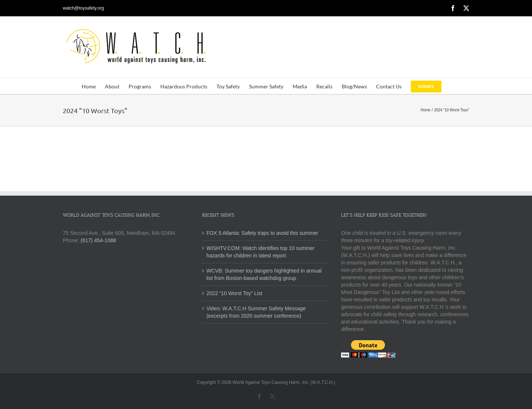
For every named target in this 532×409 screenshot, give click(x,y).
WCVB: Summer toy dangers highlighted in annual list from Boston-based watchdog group (264, 274)
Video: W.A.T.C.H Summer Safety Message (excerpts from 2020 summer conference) (256, 312)
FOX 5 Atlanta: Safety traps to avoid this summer (262, 233)
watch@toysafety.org (83, 8)
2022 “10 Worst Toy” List (234, 293)
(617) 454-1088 (98, 240)
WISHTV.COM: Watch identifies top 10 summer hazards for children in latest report (261, 252)
